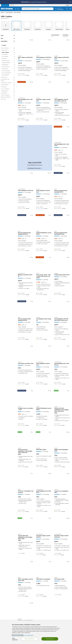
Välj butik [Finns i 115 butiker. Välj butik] (46, 511)
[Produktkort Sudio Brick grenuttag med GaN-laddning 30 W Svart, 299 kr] (26, 222)
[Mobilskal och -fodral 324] (8, 83)
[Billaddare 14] (8, 59)
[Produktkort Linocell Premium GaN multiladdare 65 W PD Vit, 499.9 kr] (26, 179)
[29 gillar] (68, 346)
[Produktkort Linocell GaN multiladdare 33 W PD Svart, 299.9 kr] (44, 179)
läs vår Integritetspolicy (28, 635)
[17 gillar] (68, 474)
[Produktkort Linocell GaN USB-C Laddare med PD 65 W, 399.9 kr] (44, 88)
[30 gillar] (68, 173)
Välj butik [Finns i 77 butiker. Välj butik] (27, 511)
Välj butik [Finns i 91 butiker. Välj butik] (27, 425)
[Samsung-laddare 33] (8, 71)
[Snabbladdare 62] (8, 65)
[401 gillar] (31, 40)
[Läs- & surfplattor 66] (8, 89)
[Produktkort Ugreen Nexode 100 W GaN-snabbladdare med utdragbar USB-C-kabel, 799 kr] (26, 525)
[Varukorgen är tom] (70, 9)
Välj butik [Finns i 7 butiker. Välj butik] (45, 596)
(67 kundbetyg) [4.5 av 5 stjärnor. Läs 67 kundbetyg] (46, 412)
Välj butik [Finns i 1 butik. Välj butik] (44, 555)
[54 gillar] (50, 215)
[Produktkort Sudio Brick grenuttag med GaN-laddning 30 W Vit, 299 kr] (62, 179)
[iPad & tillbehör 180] (8, 85)
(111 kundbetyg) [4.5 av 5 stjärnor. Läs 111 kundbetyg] (28, 192)
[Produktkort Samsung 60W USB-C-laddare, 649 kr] (44, 439)
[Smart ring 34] (8, 99)
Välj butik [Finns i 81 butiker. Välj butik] (45, 425)
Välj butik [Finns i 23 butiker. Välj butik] (45, 339)
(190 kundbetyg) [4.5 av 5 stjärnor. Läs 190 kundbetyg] (46, 103)
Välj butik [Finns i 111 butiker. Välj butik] (46, 120)
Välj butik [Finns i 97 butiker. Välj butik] (63, 166)
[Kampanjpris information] (26, 105)
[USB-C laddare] (16, 26)
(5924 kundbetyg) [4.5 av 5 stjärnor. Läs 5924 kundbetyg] (28, 61)
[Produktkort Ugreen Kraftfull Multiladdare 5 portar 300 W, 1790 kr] (44, 222)
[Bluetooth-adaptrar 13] (8, 97)
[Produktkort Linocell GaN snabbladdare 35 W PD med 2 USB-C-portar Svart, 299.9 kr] (62, 308)
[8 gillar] (32, 391)
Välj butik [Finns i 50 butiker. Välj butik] (45, 294)
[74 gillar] (50, 40)
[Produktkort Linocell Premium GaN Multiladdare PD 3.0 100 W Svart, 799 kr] (62, 353)
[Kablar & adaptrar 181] (8, 95)
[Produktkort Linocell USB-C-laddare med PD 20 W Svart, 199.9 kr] (62, 46)
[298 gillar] (68, 518)
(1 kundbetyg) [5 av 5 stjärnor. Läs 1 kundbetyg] (46, 451)
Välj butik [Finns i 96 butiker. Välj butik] (63, 467)
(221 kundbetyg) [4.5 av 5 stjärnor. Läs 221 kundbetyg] (28, 278)
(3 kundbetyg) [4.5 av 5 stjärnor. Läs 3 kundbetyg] (46, 581)
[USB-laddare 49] (8, 55)
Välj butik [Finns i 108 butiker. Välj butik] (27, 250)
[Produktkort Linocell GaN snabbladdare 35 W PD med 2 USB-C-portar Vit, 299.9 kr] (62, 88)
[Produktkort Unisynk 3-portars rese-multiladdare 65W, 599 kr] (62, 480)
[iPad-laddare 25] (8, 69)
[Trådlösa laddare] (59, 26)
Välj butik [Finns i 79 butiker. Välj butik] (63, 294)
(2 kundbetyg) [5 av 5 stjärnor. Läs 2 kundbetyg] (64, 494)
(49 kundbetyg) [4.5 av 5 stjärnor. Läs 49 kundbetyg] (28, 365)
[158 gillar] (68, 432)
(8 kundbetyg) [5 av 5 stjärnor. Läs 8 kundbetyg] (46, 236)
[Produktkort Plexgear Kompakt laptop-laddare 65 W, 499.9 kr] (62, 264)
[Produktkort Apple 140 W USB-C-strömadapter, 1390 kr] (44, 568)
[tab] (5, 5)
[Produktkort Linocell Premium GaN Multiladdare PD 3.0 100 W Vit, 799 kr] (44, 480)
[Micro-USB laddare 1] (8, 73)
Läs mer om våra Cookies (18, 635)
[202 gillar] (31, 82)
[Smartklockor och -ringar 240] (8, 80)
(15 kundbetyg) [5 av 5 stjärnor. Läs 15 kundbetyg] (28, 582)
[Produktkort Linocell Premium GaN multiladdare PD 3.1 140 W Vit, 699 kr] (62, 133)
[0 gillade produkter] (67, 9)
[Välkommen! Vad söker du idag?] (38, 9)
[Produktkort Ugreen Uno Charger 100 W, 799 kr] (62, 568)
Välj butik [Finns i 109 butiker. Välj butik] (46, 467)
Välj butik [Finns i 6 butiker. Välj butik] (26, 467)
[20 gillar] (68, 562)
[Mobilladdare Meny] (13, 12)
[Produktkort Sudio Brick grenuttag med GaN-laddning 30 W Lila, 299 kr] (26, 308)
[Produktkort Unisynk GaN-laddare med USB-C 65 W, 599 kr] (26, 353)
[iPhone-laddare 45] (8, 67)
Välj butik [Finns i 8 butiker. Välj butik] (63, 425)
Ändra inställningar (15, 639)
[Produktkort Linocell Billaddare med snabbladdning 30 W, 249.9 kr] (26, 609)
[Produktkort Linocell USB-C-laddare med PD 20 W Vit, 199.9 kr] (26, 46)
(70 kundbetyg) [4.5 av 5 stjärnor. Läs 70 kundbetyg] (64, 277)
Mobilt (3, 45)
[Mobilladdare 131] (8, 50)
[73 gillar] (50, 301)
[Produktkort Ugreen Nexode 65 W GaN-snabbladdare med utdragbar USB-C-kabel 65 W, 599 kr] (26, 439)
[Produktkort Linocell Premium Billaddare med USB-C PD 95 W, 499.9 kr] (26, 264)
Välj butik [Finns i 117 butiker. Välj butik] (27, 75)
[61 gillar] (50, 82)
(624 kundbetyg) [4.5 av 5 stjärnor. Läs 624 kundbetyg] (46, 539)
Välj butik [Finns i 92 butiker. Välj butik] (27, 384)
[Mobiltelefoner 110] (8, 91)
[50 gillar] (68, 215)
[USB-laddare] (27, 26)
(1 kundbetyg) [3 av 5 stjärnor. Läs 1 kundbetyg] (27, 412)
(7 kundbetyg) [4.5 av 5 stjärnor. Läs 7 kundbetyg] (27, 494)
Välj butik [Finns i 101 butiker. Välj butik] (27, 120)
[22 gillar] (32, 301)
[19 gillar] (50, 346)
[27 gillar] (68, 82)
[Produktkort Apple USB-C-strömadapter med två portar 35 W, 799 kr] (26, 568)
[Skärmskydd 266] (8, 77)
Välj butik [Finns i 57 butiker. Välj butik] (63, 511)
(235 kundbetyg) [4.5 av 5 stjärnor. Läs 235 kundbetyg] (28, 103)
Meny (17, 9)
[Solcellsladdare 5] (8, 75)
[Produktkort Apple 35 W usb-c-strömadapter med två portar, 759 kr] (26, 480)
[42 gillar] (32, 173)
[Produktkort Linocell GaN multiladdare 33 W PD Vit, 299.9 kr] (44, 46)
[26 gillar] (68, 40)
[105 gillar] (49, 474)
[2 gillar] (68, 391)
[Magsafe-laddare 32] (8, 63)
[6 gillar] (50, 257)
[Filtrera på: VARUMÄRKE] (8, 41)
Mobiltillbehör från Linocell (35, 168)
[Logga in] (59, 9)
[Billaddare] (49, 26)
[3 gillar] (50, 432)
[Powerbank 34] (8, 87)
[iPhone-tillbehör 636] (8, 48)
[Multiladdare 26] (8, 57)
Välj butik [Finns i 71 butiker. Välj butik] (63, 250)
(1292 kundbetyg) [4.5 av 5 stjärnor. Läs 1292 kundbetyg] (46, 59)
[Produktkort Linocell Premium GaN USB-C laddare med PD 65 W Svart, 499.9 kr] (62, 525)
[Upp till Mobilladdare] (6, 26)
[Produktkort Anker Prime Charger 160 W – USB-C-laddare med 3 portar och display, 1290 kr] (44, 264)
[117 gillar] (49, 173)
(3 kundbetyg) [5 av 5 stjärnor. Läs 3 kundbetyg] (64, 581)
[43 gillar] (32, 562)
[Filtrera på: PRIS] (8, 38)
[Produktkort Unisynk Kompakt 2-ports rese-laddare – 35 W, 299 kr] (26, 397)
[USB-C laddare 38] (8, 53)
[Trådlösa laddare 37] (8, 61)
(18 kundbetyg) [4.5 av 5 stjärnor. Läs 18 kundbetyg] (64, 194)
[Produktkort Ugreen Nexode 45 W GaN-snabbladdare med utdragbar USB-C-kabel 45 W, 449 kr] (62, 397)
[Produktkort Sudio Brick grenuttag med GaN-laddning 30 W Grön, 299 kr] (62, 222)
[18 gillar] (68, 257)
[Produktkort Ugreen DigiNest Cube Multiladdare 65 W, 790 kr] (62, 439)
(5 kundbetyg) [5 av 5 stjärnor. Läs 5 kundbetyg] (46, 280)
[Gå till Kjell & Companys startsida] (7, 9)
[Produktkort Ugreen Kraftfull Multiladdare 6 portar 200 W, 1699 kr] (44, 397)
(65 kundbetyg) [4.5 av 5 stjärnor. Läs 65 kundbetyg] (64, 453)
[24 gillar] (32, 215)
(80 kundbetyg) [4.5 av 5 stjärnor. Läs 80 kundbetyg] (64, 103)
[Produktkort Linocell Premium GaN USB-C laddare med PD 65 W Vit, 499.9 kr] (44, 525)
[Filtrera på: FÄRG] (8, 36)
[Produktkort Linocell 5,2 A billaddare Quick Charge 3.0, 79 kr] (44, 308)
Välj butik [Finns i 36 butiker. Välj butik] (45, 250)
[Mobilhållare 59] (8, 93)
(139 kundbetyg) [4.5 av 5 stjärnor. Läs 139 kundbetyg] (64, 367)
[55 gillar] (50, 518)
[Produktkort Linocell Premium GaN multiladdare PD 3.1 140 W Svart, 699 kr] (26, 88)
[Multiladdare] (38, 26)
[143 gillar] (49, 391)
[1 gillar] (32, 432)
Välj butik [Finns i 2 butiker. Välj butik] (26, 596)
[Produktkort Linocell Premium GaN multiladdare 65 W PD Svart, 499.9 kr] (44, 353)
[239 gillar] (31, 257)
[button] (8, 18)
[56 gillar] (68, 127)
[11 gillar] (68, 301)
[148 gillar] (31, 603)
